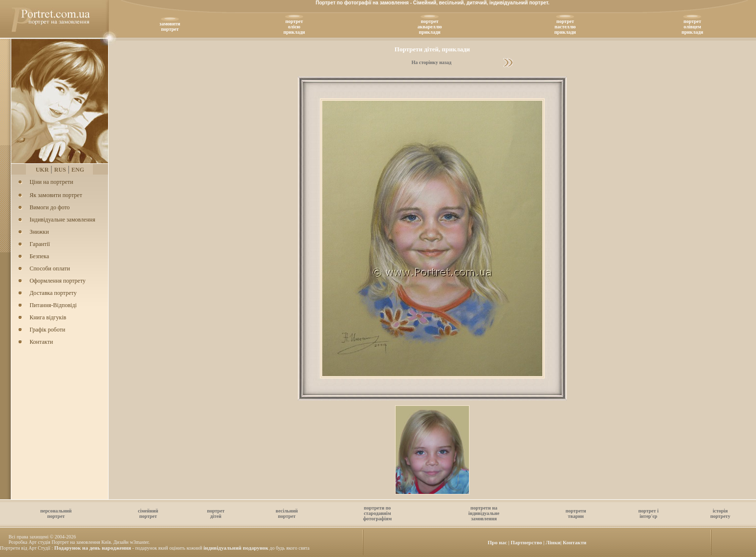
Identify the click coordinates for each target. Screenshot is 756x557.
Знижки (39, 232)
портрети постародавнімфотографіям (377, 513)
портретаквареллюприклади (430, 27)
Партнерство (526, 542)
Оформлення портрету (57, 281)
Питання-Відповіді (53, 305)
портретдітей (216, 513)
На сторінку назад (431, 62)
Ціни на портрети (51, 182)
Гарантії (40, 244)
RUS (60, 170)
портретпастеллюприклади (565, 27)
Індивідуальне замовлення (62, 220)
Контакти (41, 342)
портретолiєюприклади (294, 27)
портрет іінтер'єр (648, 513)
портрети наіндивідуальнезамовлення (484, 513)
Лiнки (553, 542)
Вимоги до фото (49, 207)
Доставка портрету (53, 293)
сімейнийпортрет (148, 513)
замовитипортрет (170, 26)
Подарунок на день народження (93, 548)
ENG (78, 170)
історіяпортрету (720, 513)
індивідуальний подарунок (236, 548)
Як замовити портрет (56, 195)
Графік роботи (47, 330)
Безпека (39, 256)
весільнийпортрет (287, 513)
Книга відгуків (48, 317)
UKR (42, 170)
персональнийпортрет (56, 513)
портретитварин (576, 513)
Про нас (497, 542)
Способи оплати (50, 268)
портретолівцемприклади (692, 27)
